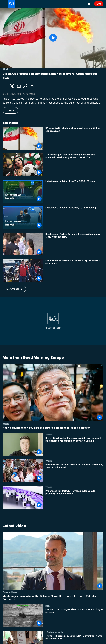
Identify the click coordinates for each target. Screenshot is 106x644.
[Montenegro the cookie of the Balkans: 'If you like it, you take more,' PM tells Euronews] (53, 598)
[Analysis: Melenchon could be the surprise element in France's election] (53, 428)
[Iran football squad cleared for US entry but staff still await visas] (74, 271)
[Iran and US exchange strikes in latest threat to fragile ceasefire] (74, 618)
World (6, 424)
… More (10, 110)
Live (99, 4)
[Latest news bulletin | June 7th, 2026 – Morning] (74, 191)
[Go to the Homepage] (11, 4)
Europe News (10, 592)
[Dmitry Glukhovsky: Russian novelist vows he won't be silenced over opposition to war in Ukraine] (74, 446)
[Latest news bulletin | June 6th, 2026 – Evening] (74, 218)
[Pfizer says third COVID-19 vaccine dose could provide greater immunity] (74, 499)
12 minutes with (54, 632)
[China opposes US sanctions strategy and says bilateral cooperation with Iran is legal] (74, 138)
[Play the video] (53, 38)
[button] (14, 289)
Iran (47, 606)
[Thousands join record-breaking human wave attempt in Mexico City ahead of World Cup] (74, 165)
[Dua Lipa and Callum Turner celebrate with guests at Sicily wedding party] (74, 244)
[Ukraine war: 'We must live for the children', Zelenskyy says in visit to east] (74, 473)
